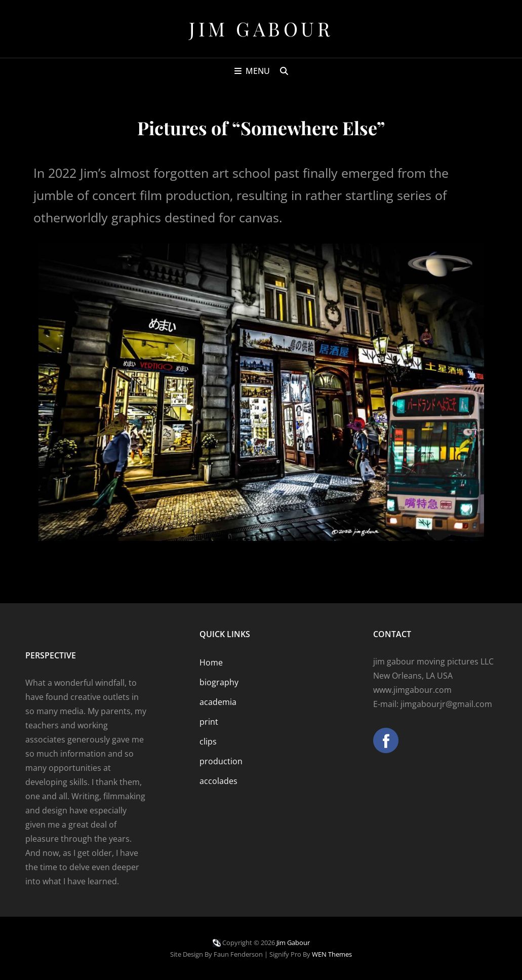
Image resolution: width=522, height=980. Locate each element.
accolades (218, 781)
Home (211, 662)
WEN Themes (332, 954)
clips (208, 741)
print (209, 722)
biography (219, 682)
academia (218, 702)
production (221, 761)
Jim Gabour (261, 29)
